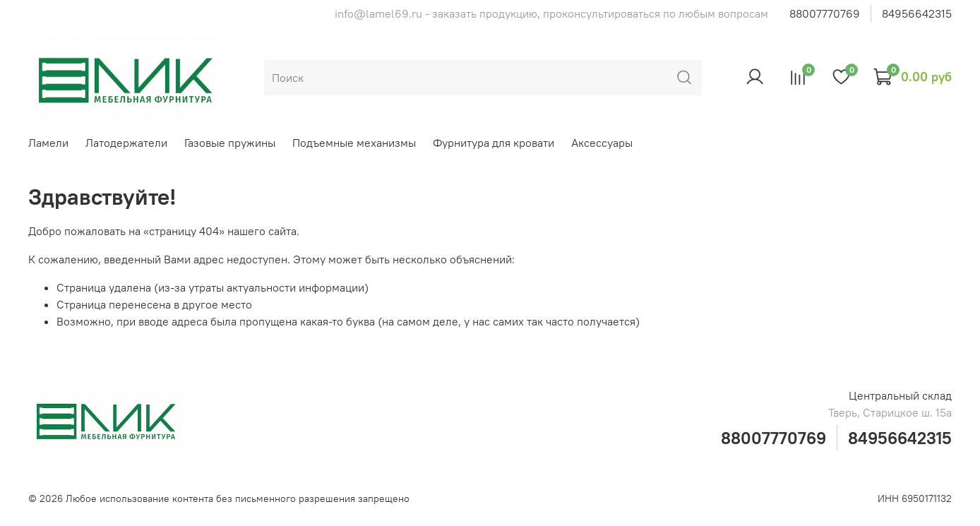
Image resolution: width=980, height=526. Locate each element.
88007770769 (825, 13)
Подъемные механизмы (354, 143)
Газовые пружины (230, 143)
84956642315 (917, 13)
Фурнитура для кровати (494, 143)
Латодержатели (126, 143)
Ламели (48, 143)
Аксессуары (602, 143)
